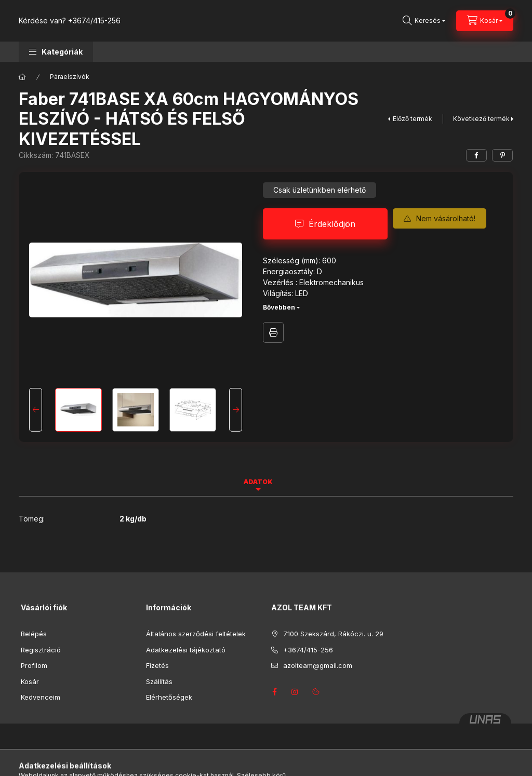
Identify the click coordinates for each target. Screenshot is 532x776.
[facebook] (476, 155)
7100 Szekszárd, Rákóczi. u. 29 (333, 634)
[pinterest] (502, 155)
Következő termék (481, 119)
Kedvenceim (41, 697)
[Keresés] (424, 21)
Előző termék (413, 119)
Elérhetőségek (169, 697)
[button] (56, 52)
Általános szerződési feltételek (196, 634)
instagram (295, 692)
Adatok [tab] (258, 482)
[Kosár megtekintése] (485, 21)
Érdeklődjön (332, 224)
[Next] (236, 410)
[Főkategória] (22, 77)
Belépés (34, 634)
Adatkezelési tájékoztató (186, 650)
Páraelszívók (70, 77)
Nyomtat (273, 332)
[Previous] (36, 410)
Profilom (34, 665)
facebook (274, 692)
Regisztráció (41, 650)
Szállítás (159, 681)
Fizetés (157, 665)
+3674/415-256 (94, 21)
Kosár (30, 681)
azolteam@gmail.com (318, 665)
